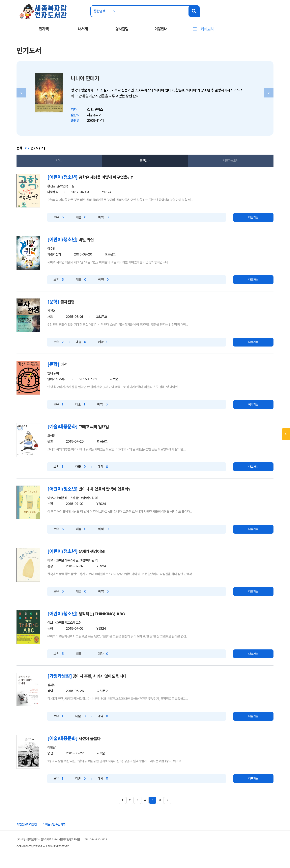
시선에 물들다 (103, 741)
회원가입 (265, 16)
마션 (76, 368)
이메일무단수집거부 (67, 829)
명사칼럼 (122, 30)
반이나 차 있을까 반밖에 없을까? (120, 492)
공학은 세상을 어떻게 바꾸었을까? (121, 182)
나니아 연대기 (101, 82)
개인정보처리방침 (36, 829)
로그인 (251, 16)
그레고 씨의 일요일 (107, 430)
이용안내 (161, 30)
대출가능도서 (226, 165)
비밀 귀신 (98, 244)
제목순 (64, 165)
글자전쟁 (80, 306)
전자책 (44, 30)
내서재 (83, 30)
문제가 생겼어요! (105, 554)
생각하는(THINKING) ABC (116, 617)
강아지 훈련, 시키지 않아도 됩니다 (115, 679)
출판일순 (145, 165)
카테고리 (207, 31)
